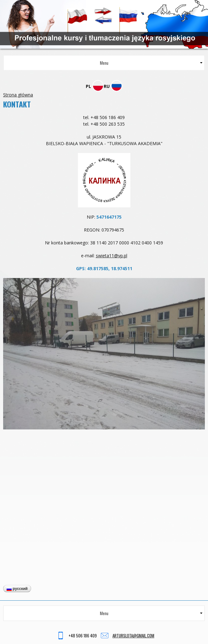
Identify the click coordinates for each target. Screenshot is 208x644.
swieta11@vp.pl (112, 256)
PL (95, 86)
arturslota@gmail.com (133, 636)
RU (113, 86)
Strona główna (18, 95)
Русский (17, 589)
